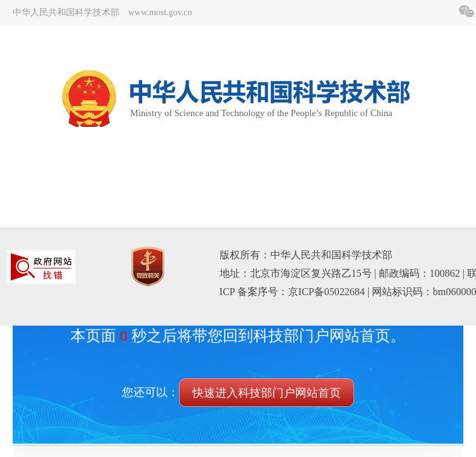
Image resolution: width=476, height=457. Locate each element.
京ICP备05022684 (327, 292)
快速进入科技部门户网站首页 (267, 393)
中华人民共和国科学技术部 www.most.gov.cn (102, 12)
